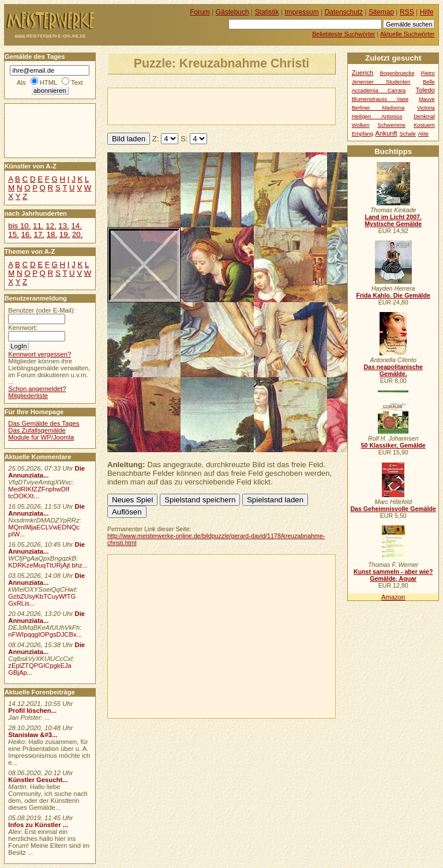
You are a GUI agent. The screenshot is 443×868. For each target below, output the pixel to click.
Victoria (426, 108)
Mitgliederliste (28, 396)
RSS (407, 12)
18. (52, 234)
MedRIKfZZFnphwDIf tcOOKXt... (39, 493)
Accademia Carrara (379, 91)
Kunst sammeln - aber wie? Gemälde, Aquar (393, 575)
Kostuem (424, 125)
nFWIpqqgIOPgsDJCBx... (45, 634)
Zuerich (363, 73)
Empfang (363, 134)
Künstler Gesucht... (38, 780)
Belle (429, 82)
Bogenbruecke (397, 73)
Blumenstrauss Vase (380, 99)
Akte (423, 134)
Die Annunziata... (46, 472)
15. (13, 234)
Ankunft (386, 133)
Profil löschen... (32, 711)
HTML (48, 82)
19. (65, 234)
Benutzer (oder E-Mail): (42, 310)
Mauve (427, 99)
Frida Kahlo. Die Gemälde (393, 295)
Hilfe (427, 12)
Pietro (428, 73)
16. (26, 234)
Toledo (425, 90)
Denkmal (424, 117)
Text (77, 82)
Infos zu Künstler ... (38, 825)
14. (76, 226)
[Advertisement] (243, 106)
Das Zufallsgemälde (37, 430)
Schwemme (392, 125)
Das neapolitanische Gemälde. (393, 370)
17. (39, 234)
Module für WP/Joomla (41, 437)
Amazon (393, 597)
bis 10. (19, 226)
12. (51, 226)
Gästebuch (232, 12)
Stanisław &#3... (33, 735)
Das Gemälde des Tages (44, 423)
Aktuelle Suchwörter (407, 34)
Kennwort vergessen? (40, 354)
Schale (407, 134)
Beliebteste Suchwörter (343, 34)
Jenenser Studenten (381, 82)
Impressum (302, 12)
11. (38, 226)
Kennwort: (23, 328)
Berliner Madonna (378, 108)
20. (77, 234)
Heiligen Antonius (377, 117)
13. (63, 226)
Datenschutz (344, 12)
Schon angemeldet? (37, 389)
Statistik (267, 12)
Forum (200, 12)
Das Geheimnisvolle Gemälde (393, 509)
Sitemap (381, 12)
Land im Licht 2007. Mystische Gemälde (393, 220)
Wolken (361, 125)
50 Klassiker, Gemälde (393, 445)
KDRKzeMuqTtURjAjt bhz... (48, 565)
